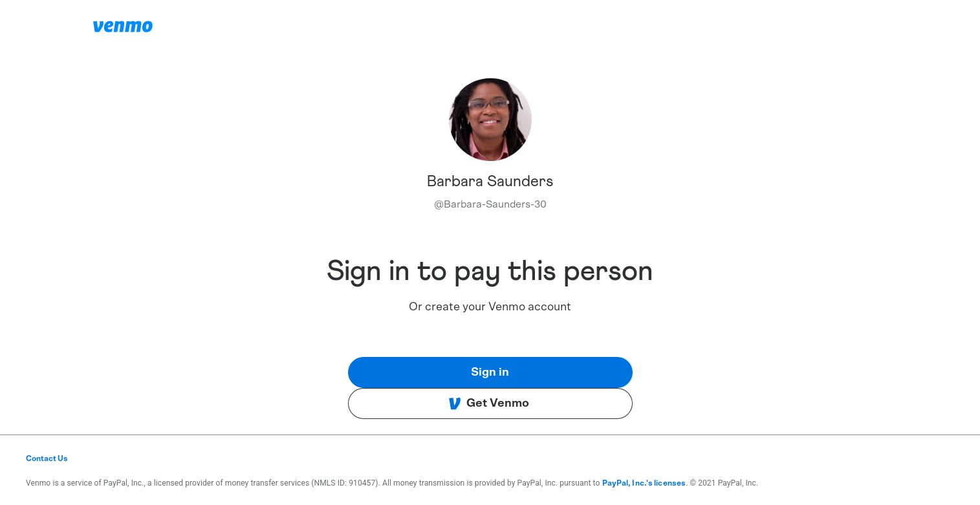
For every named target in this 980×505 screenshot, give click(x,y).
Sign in (490, 372)
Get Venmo (489, 403)
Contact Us (47, 458)
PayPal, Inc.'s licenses (644, 483)
